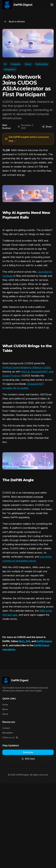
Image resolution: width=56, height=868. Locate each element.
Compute (15, 64)
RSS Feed (28, 759)
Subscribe (28, 752)
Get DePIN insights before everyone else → (27, 139)
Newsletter (8, 733)
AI (5, 64)
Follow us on (10, 737)
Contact (6, 728)
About (5, 714)
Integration (10, 69)
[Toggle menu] (52, 5)
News (5, 709)
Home (5, 705)
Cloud (28, 64)
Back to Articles (15, 22)
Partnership (42, 64)
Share (47, 127)
